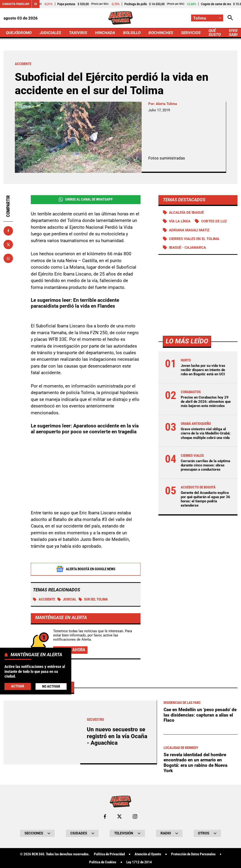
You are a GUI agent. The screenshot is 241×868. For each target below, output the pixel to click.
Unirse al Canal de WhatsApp (86, 200)
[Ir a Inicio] (121, 18)
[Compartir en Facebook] (8, 231)
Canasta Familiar (16, 4)
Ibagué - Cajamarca (187, 248)
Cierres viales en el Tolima (194, 239)
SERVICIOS (191, 33)
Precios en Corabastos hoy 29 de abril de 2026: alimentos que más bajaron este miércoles (206, 402)
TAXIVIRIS (78, 33)
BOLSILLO (132, 33)
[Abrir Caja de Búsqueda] (230, 18)
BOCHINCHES (161, 33)
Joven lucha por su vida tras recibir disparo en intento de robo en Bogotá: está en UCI (203, 370)
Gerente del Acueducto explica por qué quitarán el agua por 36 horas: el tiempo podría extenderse (205, 499)
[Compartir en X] (8, 244)
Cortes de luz (214, 221)
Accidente (44, 600)
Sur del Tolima (93, 600)
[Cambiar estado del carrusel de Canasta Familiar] (36, 4)
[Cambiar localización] (207, 18)
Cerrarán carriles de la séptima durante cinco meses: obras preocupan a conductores (205, 465)
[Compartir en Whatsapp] (8, 258)
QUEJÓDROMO (19, 33)
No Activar (51, 686)
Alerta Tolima (166, 104)
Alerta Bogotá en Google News (86, 569)
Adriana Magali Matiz (189, 230)
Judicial (67, 600)
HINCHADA (105, 33)
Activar (18, 686)
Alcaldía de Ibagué (186, 213)
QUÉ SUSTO (215, 33)
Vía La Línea (180, 221)
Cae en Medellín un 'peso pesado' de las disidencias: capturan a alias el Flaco (200, 846)
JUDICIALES (50, 33)
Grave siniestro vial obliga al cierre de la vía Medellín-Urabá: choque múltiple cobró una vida (206, 433)
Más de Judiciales (41, 819)
